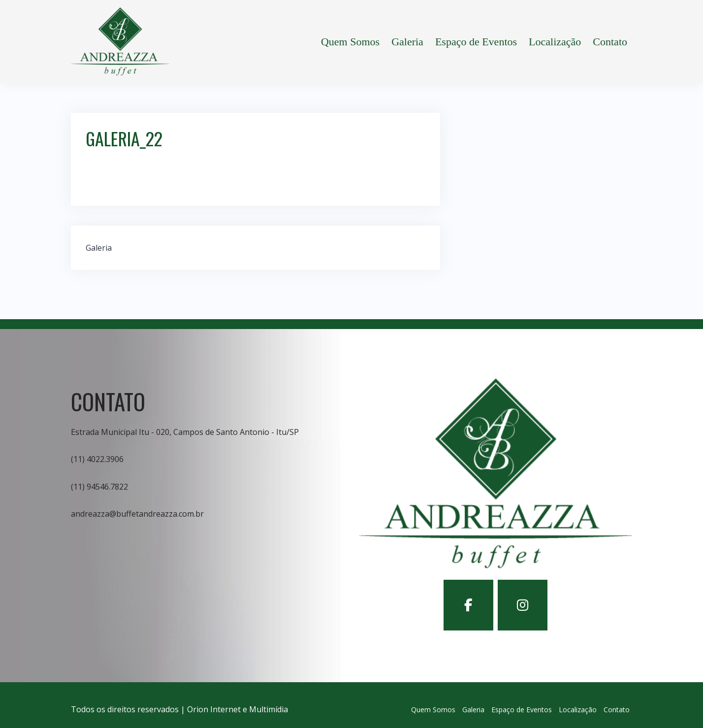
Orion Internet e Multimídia (238, 709)
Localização (555, 42)
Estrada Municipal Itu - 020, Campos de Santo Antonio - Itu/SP (185, 432)
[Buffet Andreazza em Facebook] (468, 605)
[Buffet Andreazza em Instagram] (523, 605)
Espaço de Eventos (476, 42)
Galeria (407, 42)
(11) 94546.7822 (99, 487)
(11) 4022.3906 (97, 459)
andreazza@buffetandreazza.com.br (137, 514)
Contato (610, 42)
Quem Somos (350, 42)
